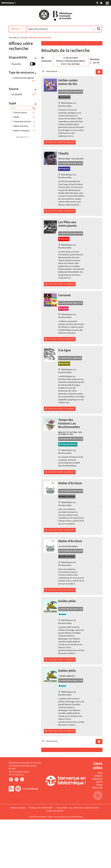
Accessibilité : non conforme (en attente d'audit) (77, 856)
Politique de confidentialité (41, 856)
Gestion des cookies (55, 859)
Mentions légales (18, 856)
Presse (99, 833)
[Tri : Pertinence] (53, 72)
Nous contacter (98, 823)
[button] (97, 3)
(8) (23, 137)
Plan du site (97, 836)
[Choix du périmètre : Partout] (19, 29)
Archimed (42, 865)
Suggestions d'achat (97, 829)
